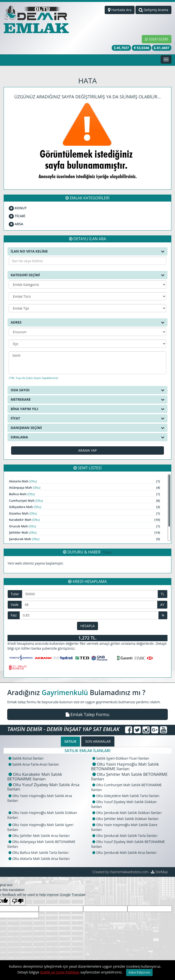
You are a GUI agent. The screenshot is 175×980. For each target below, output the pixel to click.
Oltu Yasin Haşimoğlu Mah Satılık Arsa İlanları (40, 798)
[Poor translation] (18, 901)
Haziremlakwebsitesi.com (129, 872)
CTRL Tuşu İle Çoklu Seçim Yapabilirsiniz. (34, 378)
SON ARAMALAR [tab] (98, 741)
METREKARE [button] (87, 399)
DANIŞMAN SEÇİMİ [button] (87, 428)
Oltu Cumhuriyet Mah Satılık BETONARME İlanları (126, 787)
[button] (87, 714)
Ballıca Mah (84, 494)
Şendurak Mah (84, 539)
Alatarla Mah (84, 481)
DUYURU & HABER (87, 552)
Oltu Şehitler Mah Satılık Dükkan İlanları (125, 819)
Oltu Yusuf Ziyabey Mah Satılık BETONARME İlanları (128, 844)
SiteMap (159, 872)
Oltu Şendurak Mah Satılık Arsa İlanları (124, 853)
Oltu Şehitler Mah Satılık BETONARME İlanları (129, 777)
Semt (87, 356)
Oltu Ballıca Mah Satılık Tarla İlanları (39, 853)
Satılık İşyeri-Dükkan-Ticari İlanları (121, 758)
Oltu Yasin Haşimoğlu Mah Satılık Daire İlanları (124, 827)
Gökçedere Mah (84, 507)
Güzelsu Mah (84, 513)
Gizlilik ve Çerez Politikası (60, 972)
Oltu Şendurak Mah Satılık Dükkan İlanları (127, 813)
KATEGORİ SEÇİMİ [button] (87, 275)
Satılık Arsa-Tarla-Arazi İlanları (34, 764)
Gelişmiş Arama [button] (153, 10)
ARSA (16, 224)
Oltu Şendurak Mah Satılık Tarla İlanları (125, 836)
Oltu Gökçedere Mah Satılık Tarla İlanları (126, 796)
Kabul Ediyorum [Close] (139, 972)
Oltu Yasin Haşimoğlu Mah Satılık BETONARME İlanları (125, 766)
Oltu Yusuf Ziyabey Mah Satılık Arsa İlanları (43, 787)
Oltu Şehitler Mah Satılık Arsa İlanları (39, 836)
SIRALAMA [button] (87, 437)
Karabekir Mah (84, 520)
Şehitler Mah (84, 533)
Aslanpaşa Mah (84, 488)
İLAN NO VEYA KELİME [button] (87, 251)
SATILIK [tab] (71, 741)
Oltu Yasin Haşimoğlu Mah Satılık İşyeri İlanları (40, 827)
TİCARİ (17, 216)
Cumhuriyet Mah (84, 501)
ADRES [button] (87, 322)
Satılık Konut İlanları (26, 758)
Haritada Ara (120, 10)
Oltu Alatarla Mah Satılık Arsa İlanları (39, 859)
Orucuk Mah (84, 526)
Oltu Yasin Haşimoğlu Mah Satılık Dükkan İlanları (42, 815)
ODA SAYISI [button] (87, 390)
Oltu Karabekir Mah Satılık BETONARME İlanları (35, 777)
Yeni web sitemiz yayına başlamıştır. (36, 563)
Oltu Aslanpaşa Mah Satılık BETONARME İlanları (41, 844)
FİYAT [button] (87, 418)
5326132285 (157, 39)
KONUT (18, 208)
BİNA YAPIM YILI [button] (87, 409)
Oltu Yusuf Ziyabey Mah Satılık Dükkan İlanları (124, 804)
